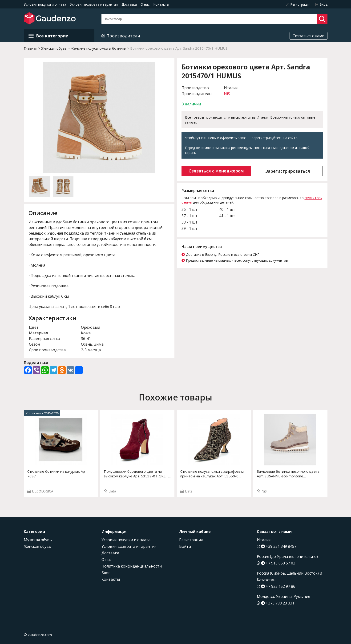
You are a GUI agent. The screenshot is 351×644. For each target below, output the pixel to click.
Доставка (129, 4)
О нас (145, 4)
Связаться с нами (309, 36)
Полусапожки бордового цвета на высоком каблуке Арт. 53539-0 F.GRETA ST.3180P (137, 474)
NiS (227, 94)
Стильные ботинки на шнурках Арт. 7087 (57, 474)
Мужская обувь (38, 540)
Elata (110, 491)
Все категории (48, 36)
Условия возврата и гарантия (94, 4)
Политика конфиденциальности (132, 566)
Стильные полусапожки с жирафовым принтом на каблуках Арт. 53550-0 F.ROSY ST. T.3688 (212, 474)
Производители (121, 36)
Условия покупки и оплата (45, 4)
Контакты (161, 4)
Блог (106, 573)
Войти (185, 546)
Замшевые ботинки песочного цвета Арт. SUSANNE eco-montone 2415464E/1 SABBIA (288, 474)
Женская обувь (37, 546)
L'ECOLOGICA (40, 491)
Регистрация (191, 540)
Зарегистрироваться (288, 171)
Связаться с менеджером (216, 171)
